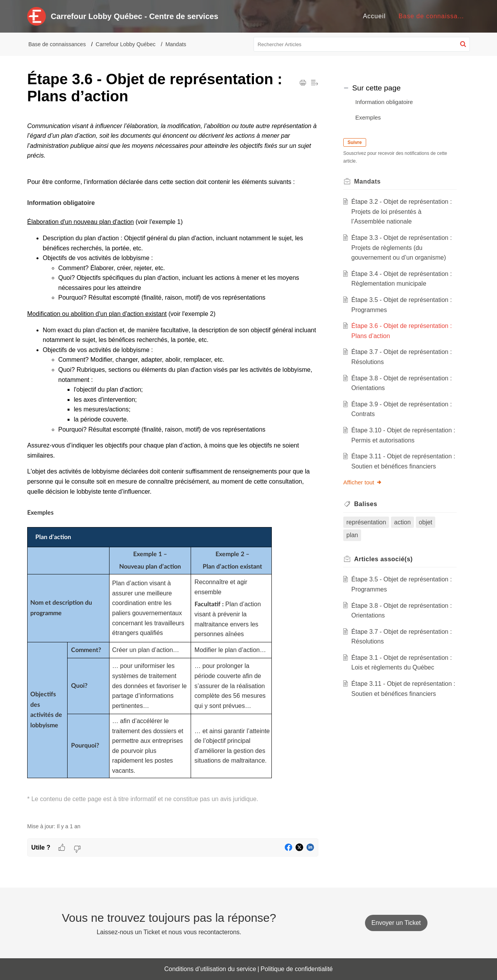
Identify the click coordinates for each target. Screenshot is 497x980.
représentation (366, 522)
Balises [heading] (366, 504)
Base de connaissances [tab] (435, 16)
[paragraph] (173, 468)
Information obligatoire (384, 102)
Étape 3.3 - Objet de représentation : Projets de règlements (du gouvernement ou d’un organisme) (402, 248)
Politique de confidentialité (297, 969)
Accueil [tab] (374, 16)
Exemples (368, 117)
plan (352, 535)
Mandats (176, 44)
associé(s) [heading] (383, 559)
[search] (362, 44)
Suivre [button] (355, 142)
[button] (463, 44)
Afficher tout (363, 482)
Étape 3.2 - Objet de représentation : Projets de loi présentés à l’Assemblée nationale (402, 212)
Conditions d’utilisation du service (210, 969)
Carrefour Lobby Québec (125, 44)
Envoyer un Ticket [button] (396, 923)
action (402, 522)
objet (426, 522)
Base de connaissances (57, 44)
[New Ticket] (396, 923)
